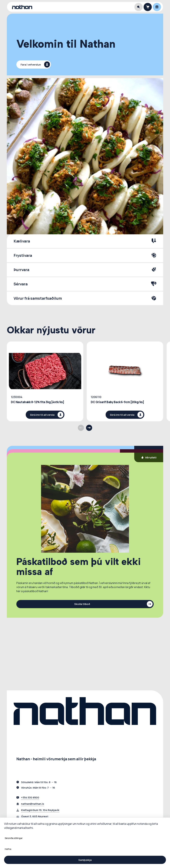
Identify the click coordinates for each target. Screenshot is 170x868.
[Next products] (89, 428)
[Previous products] (81, 428)
